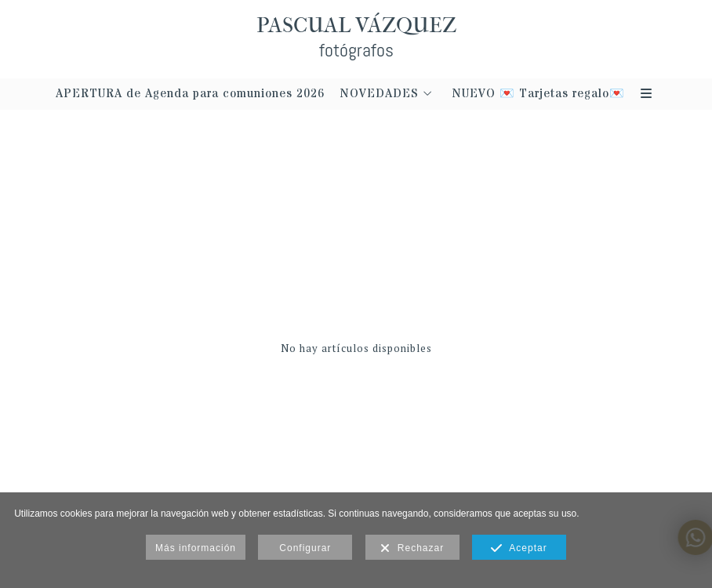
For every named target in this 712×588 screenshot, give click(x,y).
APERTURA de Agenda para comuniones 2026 (190, 94)
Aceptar (519, 549)
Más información (196, 548)
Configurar (305, 548)
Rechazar (412, 549)
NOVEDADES (380, 94)
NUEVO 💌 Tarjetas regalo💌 (539, 94)
